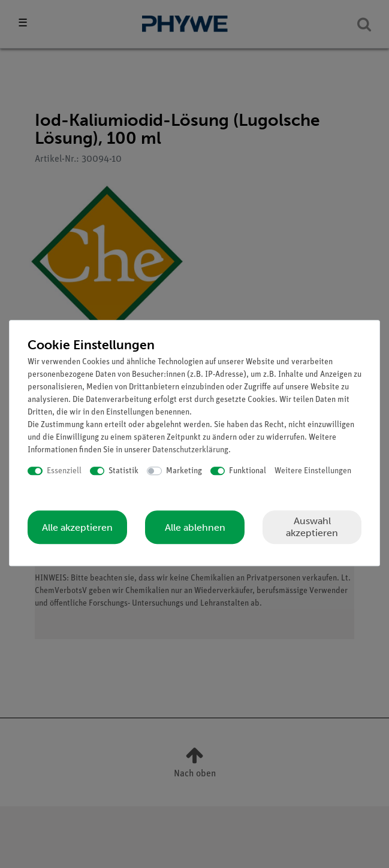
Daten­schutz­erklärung (190, 450)
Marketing (184, 471)
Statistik (123, 471)
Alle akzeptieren (77, 527)
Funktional (248, 471)
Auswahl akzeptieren (312, 527)
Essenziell (64, 471)
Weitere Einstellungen (313, 471)
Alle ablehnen (195, 527)
